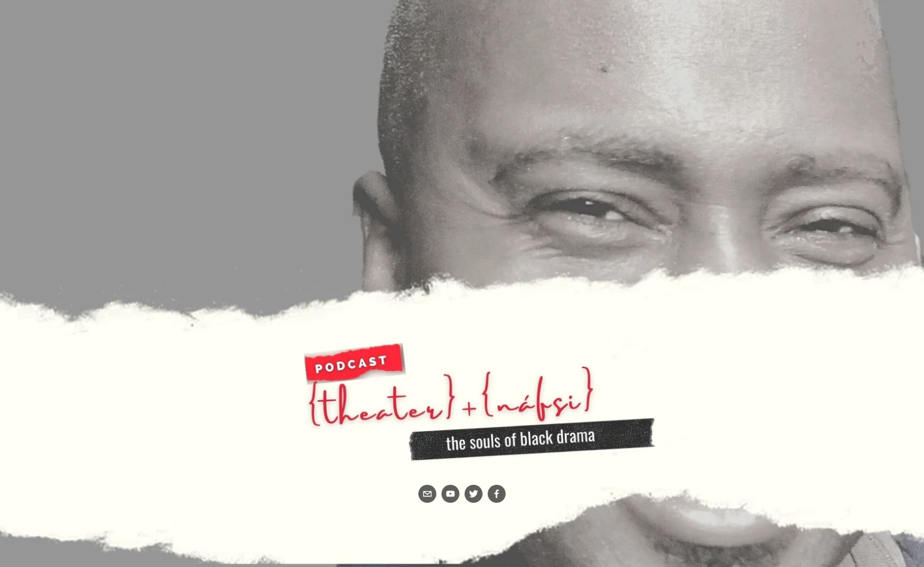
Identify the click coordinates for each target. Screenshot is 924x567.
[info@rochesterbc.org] (427, 494)
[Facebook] (497, 494)
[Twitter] (474, 494)
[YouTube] (450, 494)
